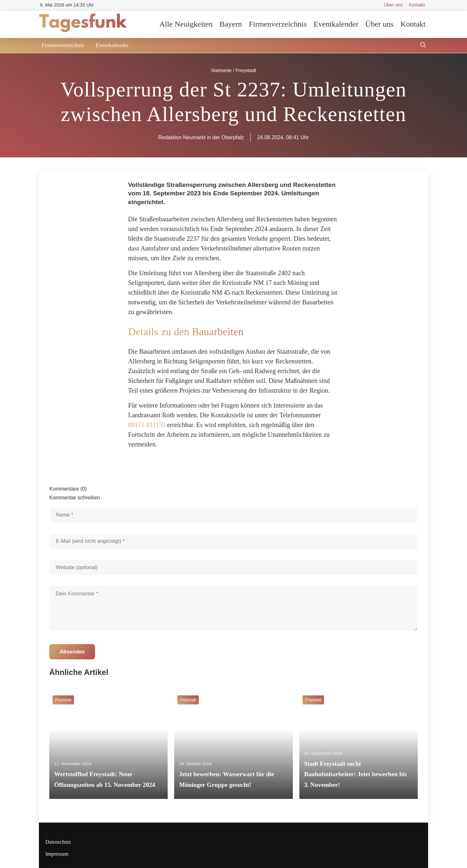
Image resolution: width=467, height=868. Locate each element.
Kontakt (417, 5)
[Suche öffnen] (423, 46)
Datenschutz (58, 842)
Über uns (393, 5)
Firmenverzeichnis (278, 24)
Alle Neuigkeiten (186, 24)
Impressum (57, 854)
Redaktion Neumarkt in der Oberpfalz (201, 137)
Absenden (72, 652)
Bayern (231, 24)
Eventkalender (336, 24)
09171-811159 (147, 425)
